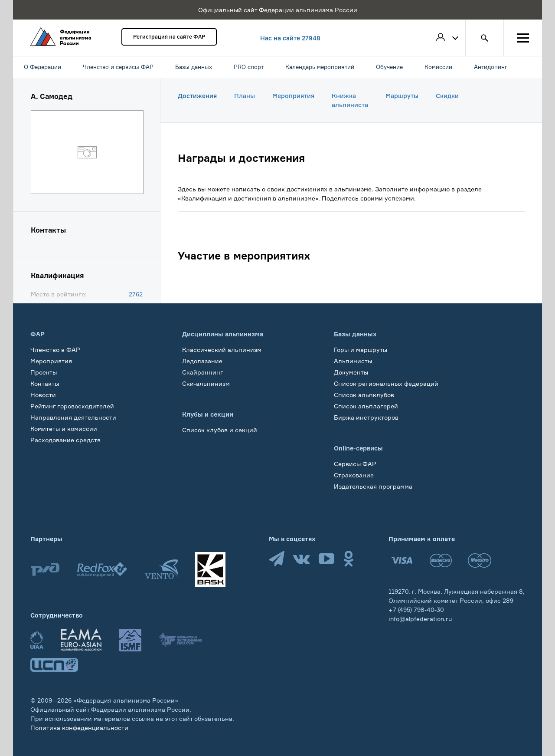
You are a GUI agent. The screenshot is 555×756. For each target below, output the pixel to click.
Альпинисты (353, 361)
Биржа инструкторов (366, 417)
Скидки (447, 96)
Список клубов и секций (220, 430)
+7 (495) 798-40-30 (416, 610)
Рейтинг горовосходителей (72, 406)
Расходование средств (65, 440)
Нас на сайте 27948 (290, 38)
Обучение (45, 451)
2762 (136, 294)
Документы (351, 372)
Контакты (45, 383)
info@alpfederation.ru (420, 619)
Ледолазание (202, 361)
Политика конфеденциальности (79, 728)
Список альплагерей (366, 406)
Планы (245, 96)
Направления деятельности (73, 417)
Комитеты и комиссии (64, 429)
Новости (43, 395)
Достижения (197, 96)
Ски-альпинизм (206, 383)
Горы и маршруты (361, 350)
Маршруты (402, 96)
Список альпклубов (364, 395)
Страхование (354, 475)
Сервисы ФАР (355, 464)
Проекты (44, 372)
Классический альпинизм (222, 350)
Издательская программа (373, 486)
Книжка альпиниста (350, 100)
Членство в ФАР (55, 350)
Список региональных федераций (386, 383)
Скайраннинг (203, 372)
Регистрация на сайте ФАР (169, 37)
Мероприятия (293, 96)
